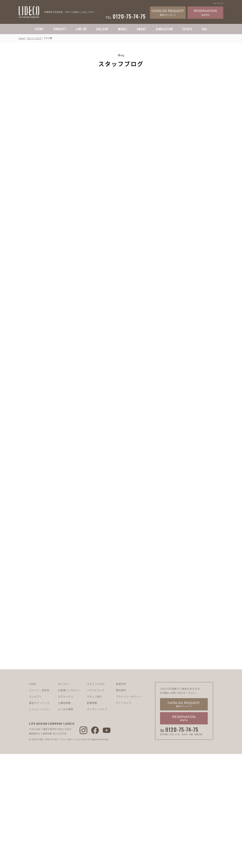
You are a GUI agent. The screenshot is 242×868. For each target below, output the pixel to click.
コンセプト (35, 716)
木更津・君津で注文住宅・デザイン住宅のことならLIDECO (66, 759)
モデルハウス (66, 716)
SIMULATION (164, 29)
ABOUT (142, 29)
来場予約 (121, 704)
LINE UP (81, 29)
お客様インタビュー (69, 710)
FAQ (204, 29)
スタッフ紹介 (95, 716)
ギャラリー (64, 704)
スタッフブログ (34, 38)
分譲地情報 (64, 723)
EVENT (40, 29)
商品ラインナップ (39, 723)
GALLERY (103, 29)
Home (22, 38)
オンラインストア (97, 729)
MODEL (123, 29)
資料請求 (121, 710)
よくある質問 (66, 729)
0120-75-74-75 (182, 749)
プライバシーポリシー (129, 716)
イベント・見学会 (39, 710)
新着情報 (92, 723)
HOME (33, 704)
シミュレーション (39, 729)
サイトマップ (218, 3)
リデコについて (96, 710)
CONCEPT (60, 29)
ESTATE (187, 29)
